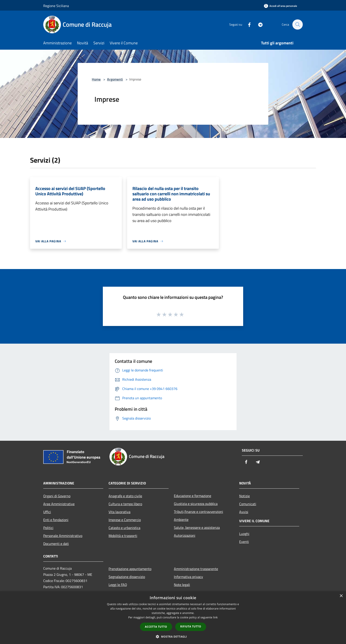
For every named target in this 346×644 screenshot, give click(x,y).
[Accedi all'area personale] (280, 6)
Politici (48, 528)
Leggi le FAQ (118, 585)
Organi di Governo (57, 496)
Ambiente (181, 520)
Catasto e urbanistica (124, 528)
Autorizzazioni (185, 535)
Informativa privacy (188, 577)
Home (96, 79)
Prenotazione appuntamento (130, 569)
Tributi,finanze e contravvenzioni (198, 512)
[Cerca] (297, 24)
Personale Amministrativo (63, 536)
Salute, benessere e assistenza (197, 527)
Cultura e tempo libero (125, 504)
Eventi (244, 542)
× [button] (341, 596)
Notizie (244, 496)
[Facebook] (247, 24)
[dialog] (173, 618)
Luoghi (244, 534)
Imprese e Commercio (125, 520)
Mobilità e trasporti (123, 536)
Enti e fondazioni (56, 520)
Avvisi (244, 512)
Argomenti (115, 79)
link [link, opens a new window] (215, 617)
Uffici (47, 512)
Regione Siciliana (56, 6)
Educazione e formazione (193, 496)
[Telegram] (258, 24)
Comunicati (248, 504)
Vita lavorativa (119, 512)
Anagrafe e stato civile (125, 496)
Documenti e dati (56, 544)
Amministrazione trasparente (196, 569)
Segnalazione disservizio (127, 577)
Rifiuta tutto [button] (191, 626)
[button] (173, 636)
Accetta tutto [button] (156, 627)
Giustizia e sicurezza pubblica (196, 504)
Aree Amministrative (59, 504)
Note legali (182, 585)
